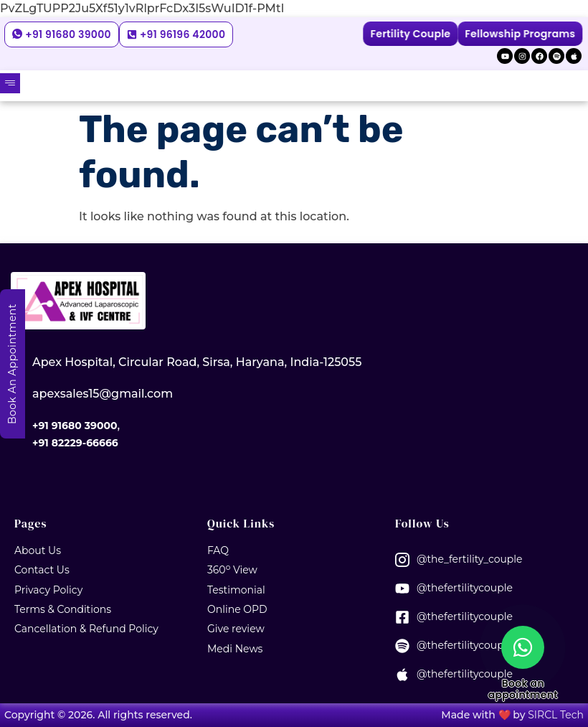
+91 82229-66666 (75, 443)
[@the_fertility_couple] (402, 560)
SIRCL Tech (556, 715)
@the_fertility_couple (470, 559)
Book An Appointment (12, 364)
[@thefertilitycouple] (402, 588)
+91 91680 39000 (75, 426)
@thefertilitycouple (465, 588)
